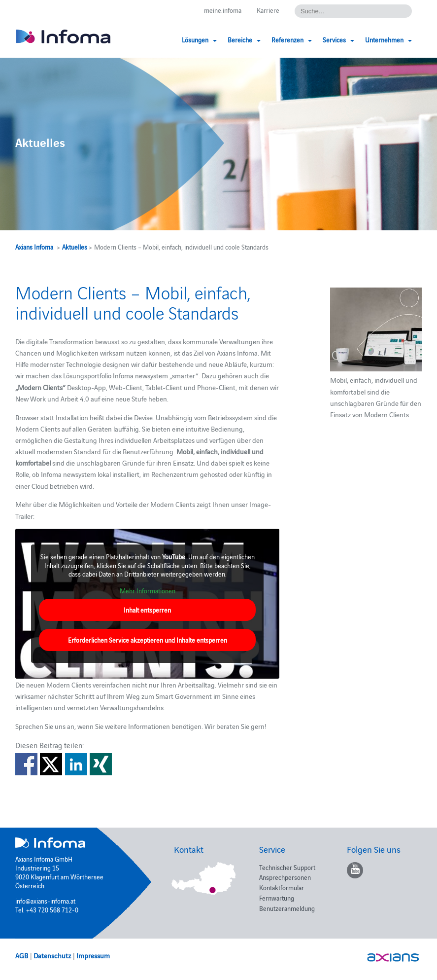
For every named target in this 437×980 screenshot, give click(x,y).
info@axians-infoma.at (45, 901)
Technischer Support (287, 867)
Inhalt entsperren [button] (147, 610)
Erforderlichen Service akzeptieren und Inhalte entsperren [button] (148, 640)
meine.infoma (223, 10)
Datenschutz (52, 955)
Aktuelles (75, 247)
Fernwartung (277, 898)
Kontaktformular (282, 887)
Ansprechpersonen (285, 877)
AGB (22, 955)
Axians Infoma (34, 247)
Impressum (93, 955)
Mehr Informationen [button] (148, 591)
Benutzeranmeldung (287, 908)
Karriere (268, 10)
